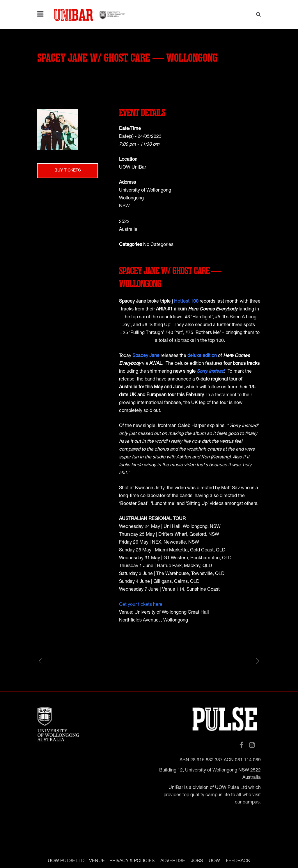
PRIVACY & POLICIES (132, 861)
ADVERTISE (173, 861)
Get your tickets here (141, 605)
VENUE (97, 861)
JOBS (197, 861)
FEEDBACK (238, 861)
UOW (214, 861)
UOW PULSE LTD (66, 861)
